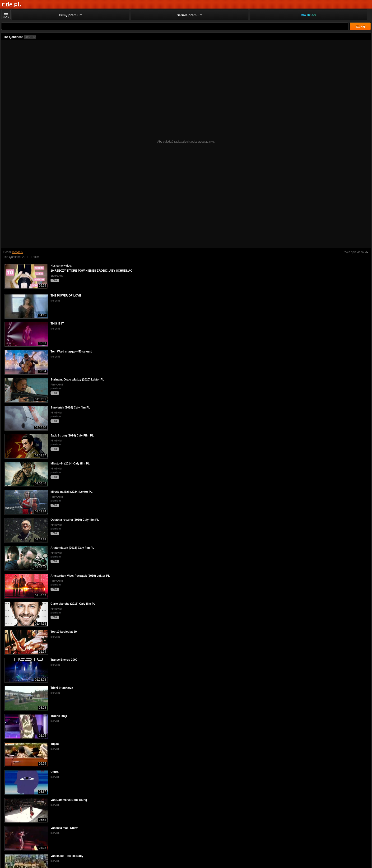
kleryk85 (18, 252)
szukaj (360, 26)
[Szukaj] (175, 26)
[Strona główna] (12, 5)
